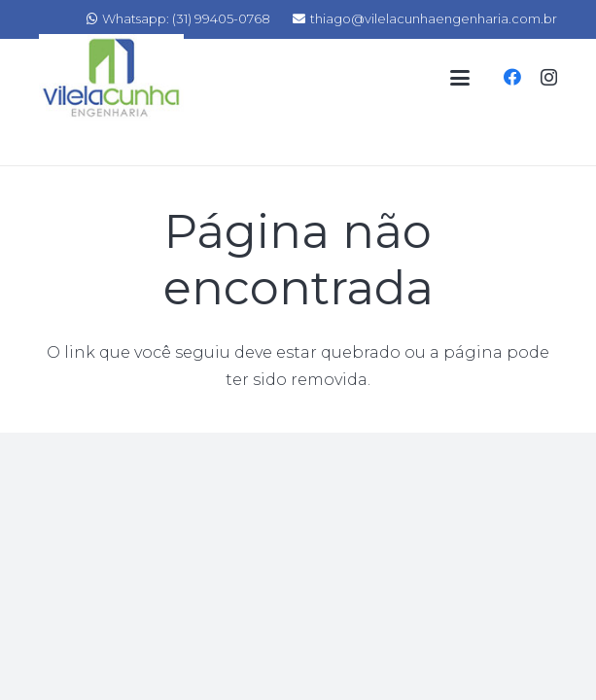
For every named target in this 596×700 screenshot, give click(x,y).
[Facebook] (512, 77)
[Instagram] (549, 78)
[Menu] (460, 78)
